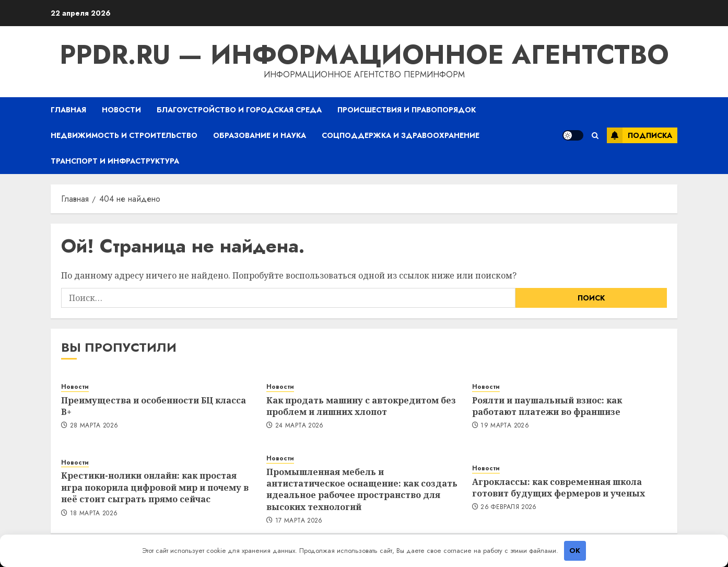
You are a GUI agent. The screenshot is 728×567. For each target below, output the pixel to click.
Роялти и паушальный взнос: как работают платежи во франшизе (547, 406)
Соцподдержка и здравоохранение (401, 135)
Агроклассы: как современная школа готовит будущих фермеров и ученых (559, 488)
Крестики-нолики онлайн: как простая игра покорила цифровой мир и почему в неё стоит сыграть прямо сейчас (155, 487)
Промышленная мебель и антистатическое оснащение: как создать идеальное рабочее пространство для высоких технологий (362, 489)
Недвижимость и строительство (124, 135)
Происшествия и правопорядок (407, 110)
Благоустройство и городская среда (239, 110)
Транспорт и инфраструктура (115, 161)
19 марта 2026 (505, 426)
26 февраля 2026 (508, 507)
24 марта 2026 (300, 426)
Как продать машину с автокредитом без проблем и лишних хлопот (361, 406)
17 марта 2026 (299, 521)
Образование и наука (260, 135)
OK (575, 551)
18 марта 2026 (94, 514)
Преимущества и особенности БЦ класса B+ (154, 406)
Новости (121, 110)
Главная (68, 110)
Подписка (639, 135)
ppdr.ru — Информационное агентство (364, 55)
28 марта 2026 (94, 426)
